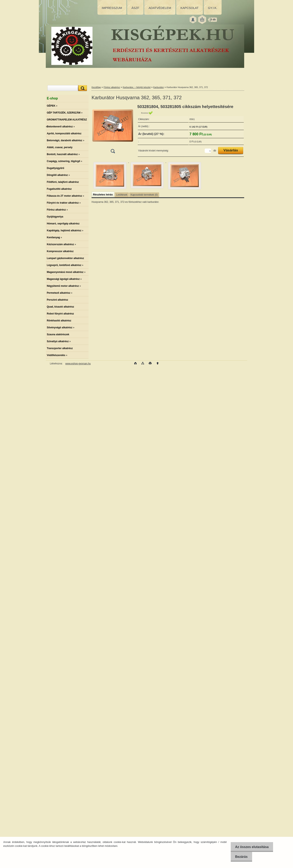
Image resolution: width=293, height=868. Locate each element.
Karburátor (159, 87)
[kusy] (208, 151)
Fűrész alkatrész (112, 87)
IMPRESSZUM (112, 8)
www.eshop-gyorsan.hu (78, 364)
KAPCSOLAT (190, 8)
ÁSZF (135, 8)
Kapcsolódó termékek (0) (144, 195)
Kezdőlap (96, 87)
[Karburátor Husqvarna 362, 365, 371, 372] (113, 130)
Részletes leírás (103, 195)
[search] (82, 88)
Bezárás (240, 857)
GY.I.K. (213, 8)
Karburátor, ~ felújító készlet (137, 87)
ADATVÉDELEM (160, 8)
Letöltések (122, 195)
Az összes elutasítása (251, 847)
